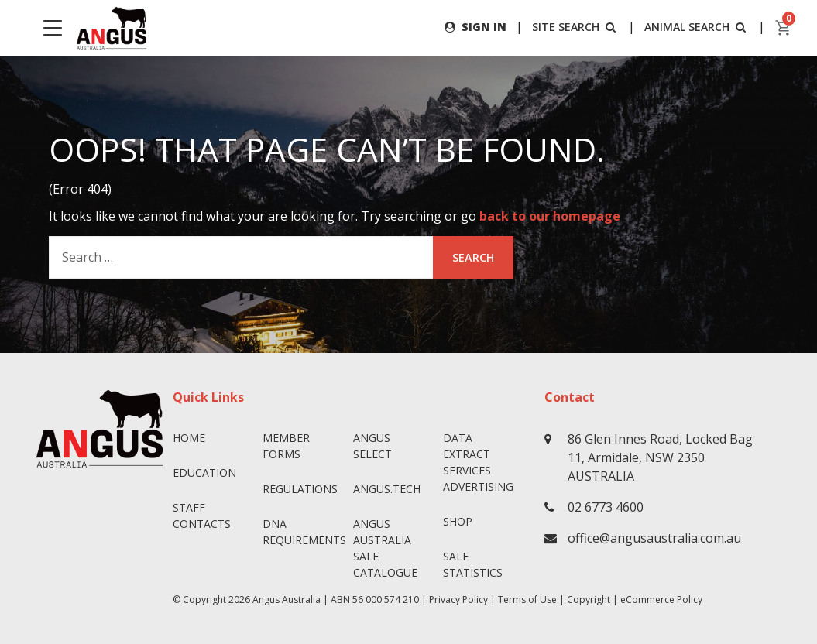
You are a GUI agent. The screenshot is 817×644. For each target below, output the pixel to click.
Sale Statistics (473, 564)
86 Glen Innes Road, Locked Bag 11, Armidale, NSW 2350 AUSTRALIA (660, 457)
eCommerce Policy (661, 599)
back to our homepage (550, 216)
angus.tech (387, 489)
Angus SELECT (372, 446)
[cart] (784, 28)
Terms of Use (527, 599)
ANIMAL (697, 27)
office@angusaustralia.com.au (654, 538)
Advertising (478, 486)
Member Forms (286, 446)
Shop (458, 521)
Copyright (589, 599)
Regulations (300, 489)
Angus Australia (287, 599)
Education (204, 473)
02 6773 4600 (606, 507)
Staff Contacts (202, 516)
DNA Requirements (302, 532)
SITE (575, 27)
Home (189, 438)
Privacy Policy (458, 599)
